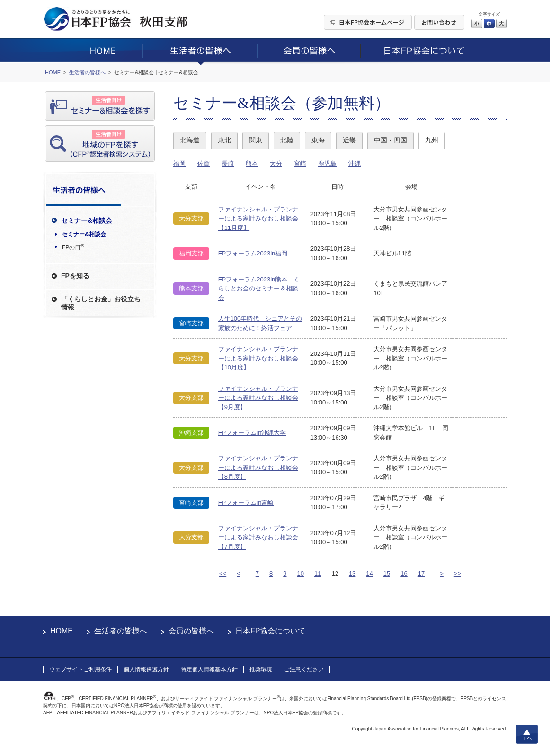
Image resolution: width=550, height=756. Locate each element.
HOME (62, 631)
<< (223, 574)
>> (457, 574)
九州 (432, 140)
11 (318, 574)
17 (421, 574)
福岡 (179, 163)
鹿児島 (327, 163)
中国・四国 (390, 140)
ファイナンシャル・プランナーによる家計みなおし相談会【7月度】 (258, 537)
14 (369, 574)
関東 (256, 140)
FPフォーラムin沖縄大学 (252, 433)
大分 (276, 163)
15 (387, 574)
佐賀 (204, 163)
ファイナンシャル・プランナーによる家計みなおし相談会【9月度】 (258, 398)
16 (404, 574)
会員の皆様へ (191, 631)
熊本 (252, 163)
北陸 (287, 140)
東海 (318, 140)
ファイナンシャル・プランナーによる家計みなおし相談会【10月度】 (258, 358)
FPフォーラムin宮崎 (246, 503)
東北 (224, 140)
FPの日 (73, 247)
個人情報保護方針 (146, 669)
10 (300, 574)
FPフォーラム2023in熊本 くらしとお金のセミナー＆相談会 (259, 289)
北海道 (190, 140)
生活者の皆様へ (121, 631)
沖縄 (355, 163)
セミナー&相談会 (84, 234)
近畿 (349, 140)
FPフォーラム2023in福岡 (253, 253)
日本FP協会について (270, 631)
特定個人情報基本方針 (209, 669)
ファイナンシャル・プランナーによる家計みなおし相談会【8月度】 (258, 467)
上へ (527, 734)
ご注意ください (304, 669)
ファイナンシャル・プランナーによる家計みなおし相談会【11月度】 (258, 219)
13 (352, 574)
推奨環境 (261, 669)
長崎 (228, 163)
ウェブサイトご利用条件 (80, 669)
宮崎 (300, 163)
